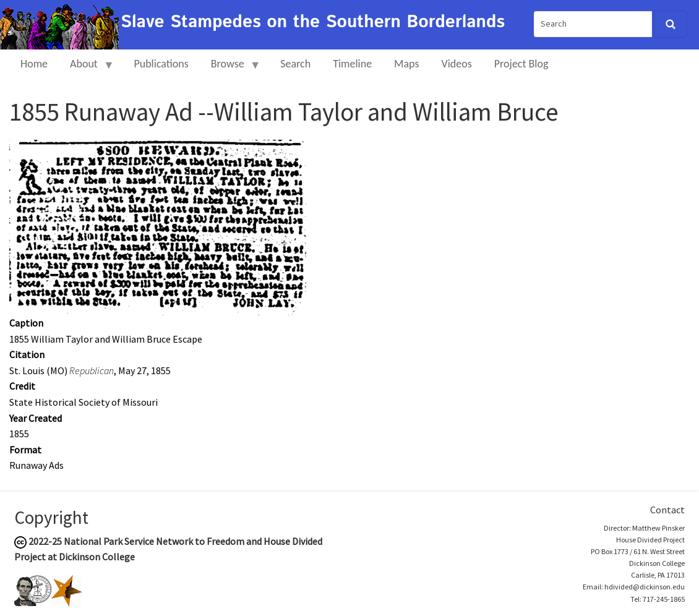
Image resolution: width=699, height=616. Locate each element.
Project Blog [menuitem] (521, 64)
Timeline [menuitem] (352, 64)
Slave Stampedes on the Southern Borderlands (313, 22)
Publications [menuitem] (161, 64)
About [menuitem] (87, 69)
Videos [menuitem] (457, 64)
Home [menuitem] (34, 64)
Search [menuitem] (295, 64)
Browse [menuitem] (230, 69)
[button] (158, 226)
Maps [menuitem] (406, 64)
